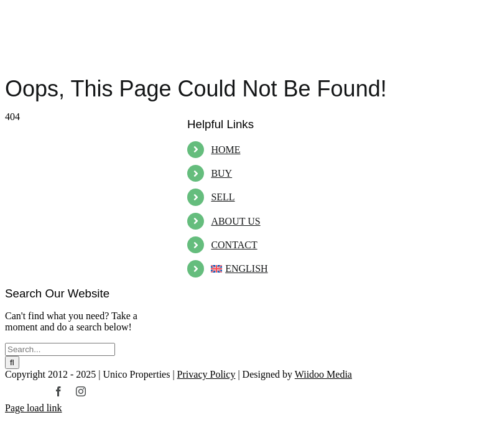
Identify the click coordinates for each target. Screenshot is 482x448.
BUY (221, 173)
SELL (223, 197)
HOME (225, 150)
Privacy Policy (206, 374)
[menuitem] (281, 268)
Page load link (34, 408)
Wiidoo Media (323, 374)
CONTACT (234, 245)
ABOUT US (235, 221)
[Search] (12, 362)
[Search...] (60, 349)
